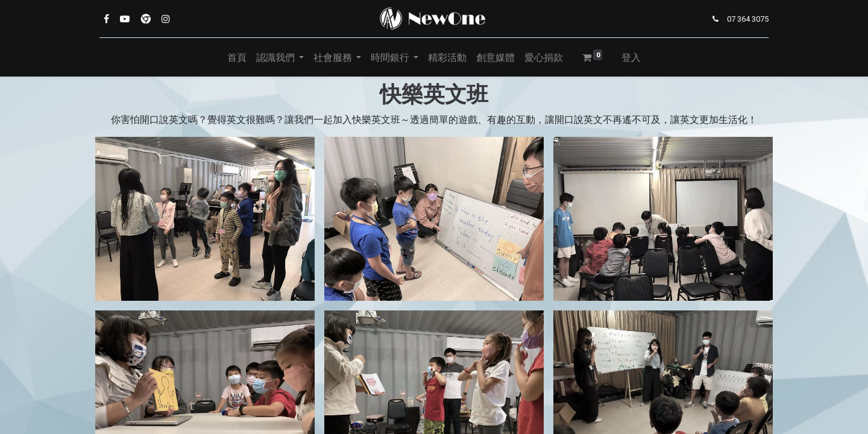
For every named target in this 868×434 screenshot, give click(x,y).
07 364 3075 (748, 19)
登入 (631, 57)
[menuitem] (237, 57)
